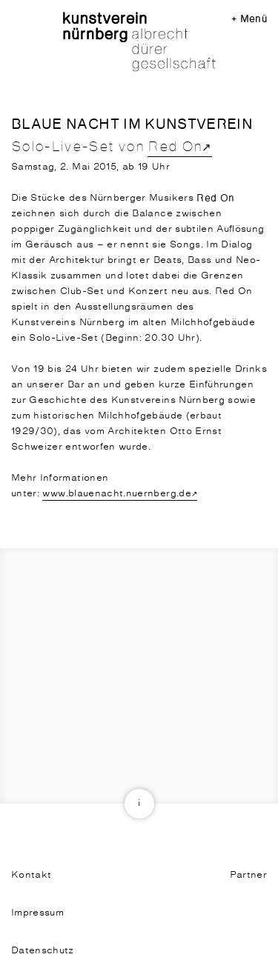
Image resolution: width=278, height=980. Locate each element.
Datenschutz (43, 951)
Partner (248, 875)
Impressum (37, 913)
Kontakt (31, 875)
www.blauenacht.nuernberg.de (116, 494)
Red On (175, 147)
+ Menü (249, 19)
